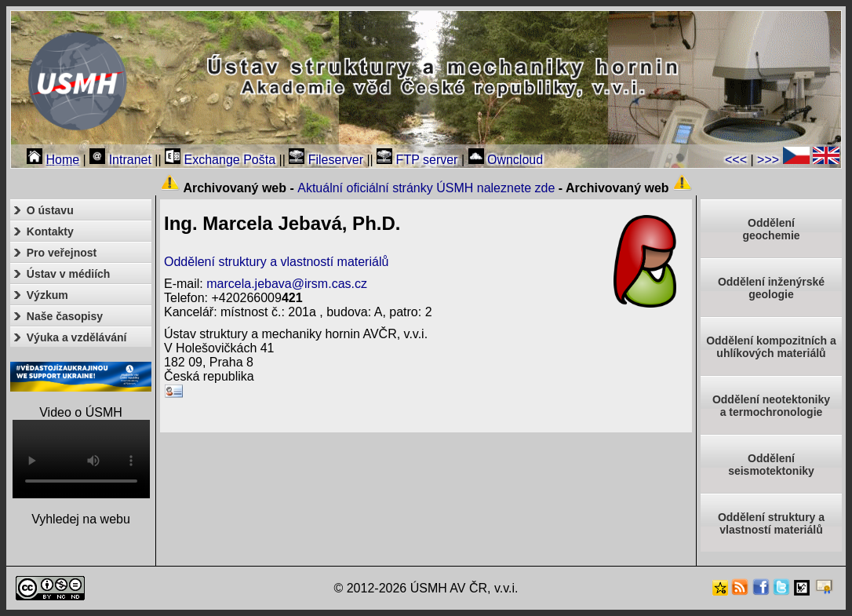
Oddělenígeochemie (771, 229)
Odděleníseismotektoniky (771, 465)
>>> (768, 160)
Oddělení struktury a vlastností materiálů (276, 262)
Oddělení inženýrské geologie (771, 288)
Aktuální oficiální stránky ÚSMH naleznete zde (426, 188)
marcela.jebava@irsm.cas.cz (287, 284)
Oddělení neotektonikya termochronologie (771, 406)
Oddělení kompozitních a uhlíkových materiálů (771, 347)
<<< (736, 160)
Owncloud (506, 160)
